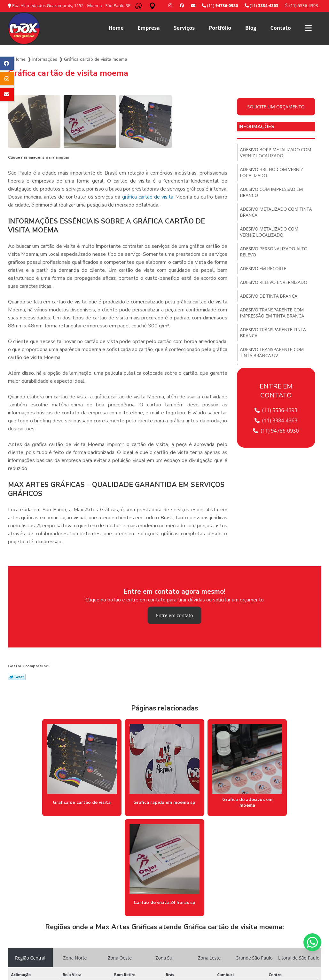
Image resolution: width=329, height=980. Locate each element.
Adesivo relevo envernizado (274, 282)
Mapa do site (305, 935)
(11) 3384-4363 (276, 420)
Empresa (149, 28)
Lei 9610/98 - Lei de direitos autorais (58, 918)
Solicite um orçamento (276, 107)
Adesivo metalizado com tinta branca (276, 212)
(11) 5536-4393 (302, 5)
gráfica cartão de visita (148, 197)
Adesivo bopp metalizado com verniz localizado (276, 153)
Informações (45, 59)
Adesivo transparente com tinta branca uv (272, 352)
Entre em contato (175, 615)
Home (116, 28)
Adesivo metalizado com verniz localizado (269, 232)
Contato (281, 28)
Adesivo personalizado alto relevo (274, 252)
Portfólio (220, 28)
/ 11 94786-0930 (114, 954)
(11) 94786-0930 (276, 431)
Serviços (184, 28)
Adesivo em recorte (263, 268)
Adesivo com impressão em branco (272, 192)
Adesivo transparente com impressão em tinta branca (272, 313)
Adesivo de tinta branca (269, 296)
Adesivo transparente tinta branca (273, 333)
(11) (262, 5)
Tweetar (17, 677)
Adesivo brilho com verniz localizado (272, 172)
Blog (251, 28)
